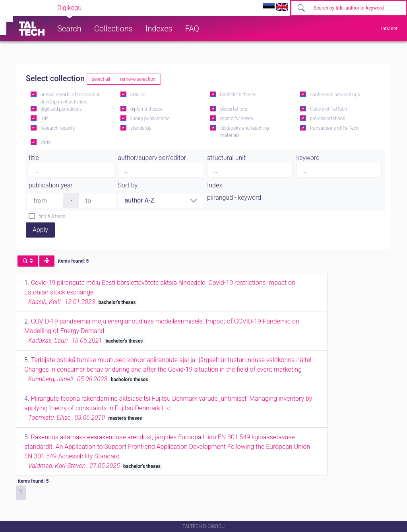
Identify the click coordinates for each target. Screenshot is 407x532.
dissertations (234, 109)
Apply (40, 230)
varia (46, 142)
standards (141, 128)
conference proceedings (335, 95)
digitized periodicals (61, 109)
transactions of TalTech (334, 128)
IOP (44, 119)
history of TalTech (329, 109)
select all (101, 79)
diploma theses (146, 109)
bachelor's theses (238, 95)
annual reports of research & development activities (70, 98)
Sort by (128, 185)
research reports (58, 128)
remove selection (138, 79)
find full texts (52, 216)
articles (138, 95)
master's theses (237, 119)
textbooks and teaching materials (245, 132)
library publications (150, 119)
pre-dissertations (328, 119)
